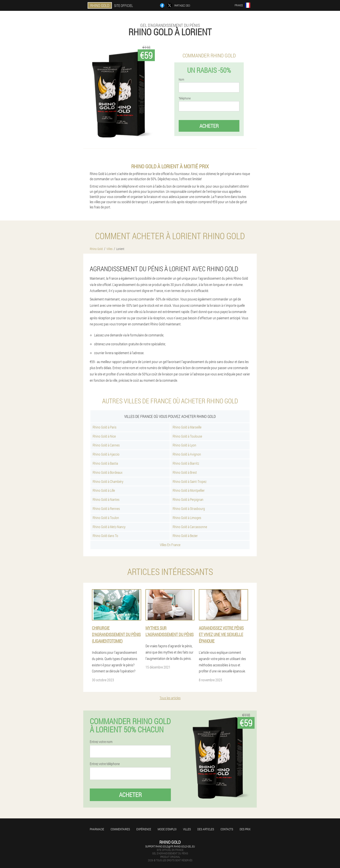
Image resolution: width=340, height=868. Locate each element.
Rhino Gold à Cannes (106, 445)
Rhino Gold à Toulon (106, 518)
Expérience (144, 829)
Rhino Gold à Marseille (187, 427)
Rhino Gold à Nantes (106, 499)
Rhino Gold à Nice (104, 436)
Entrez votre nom (101, 742)
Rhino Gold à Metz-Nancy (109, 527)
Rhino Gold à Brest (185, 472)
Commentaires (120, 829)
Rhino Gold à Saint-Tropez (190, 481)
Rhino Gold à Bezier (185, 536)
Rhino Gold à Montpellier (189, 490)
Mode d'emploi (167, 829)
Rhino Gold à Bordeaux (108, 472)
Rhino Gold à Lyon (184, 445)
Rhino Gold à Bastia (105, 463)
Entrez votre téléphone (105, 764)
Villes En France (170, 545)
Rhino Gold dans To (105, 536)
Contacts (227, 829)
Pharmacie (97, 829)
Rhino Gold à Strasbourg (189, 509)
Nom (181, 79)
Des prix (245, 829)
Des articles (206, 829)
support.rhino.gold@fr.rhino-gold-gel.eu (170, 846)
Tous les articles (170, 698)
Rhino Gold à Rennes (106, 509)
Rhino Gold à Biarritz (186, 463)
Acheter (209, 126)
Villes (187, 829)
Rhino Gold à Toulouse (187, 436)
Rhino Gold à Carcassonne (190, 527)
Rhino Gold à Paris (105, 427)
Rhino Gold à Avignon (187, 454)
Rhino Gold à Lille (104, 490)
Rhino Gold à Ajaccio (106, 454)
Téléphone (185, 98)
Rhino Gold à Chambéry (108, 481)
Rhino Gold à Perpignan (188, 499)
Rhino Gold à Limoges (187, 518)
